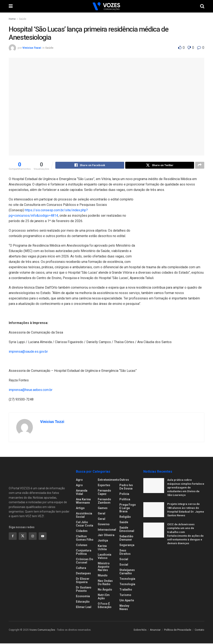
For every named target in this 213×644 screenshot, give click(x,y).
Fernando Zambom (104, 502)
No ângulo (105, 590)
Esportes (104, 486)
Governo (104, 525)
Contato (199, 630)
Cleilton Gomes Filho (85, 539)
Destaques (83, 574)
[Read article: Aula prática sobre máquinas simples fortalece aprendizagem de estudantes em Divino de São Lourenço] (154, 486)
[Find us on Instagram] (33, 537)
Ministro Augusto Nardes (104, 567)
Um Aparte (127, 601)
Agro (79, 480)
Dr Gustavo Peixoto (84, 590)
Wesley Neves (124, 608)
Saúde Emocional (127, 530)
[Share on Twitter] (160, 166)
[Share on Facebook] (90, 166)
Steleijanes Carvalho (127, 572)
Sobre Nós (140, 630)
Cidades (82, 532)
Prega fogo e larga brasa (128, 509)
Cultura (81, 569)
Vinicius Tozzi (32, 48)
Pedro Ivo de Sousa (126, 487)
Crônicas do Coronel (85, 561)
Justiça (103, 541)
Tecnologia (127, 579)
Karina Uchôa (102, 548)
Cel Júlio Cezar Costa (85, 524)
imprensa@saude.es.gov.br (28, 352)
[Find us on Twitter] (23, 537)
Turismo (125, 596)
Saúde (23, 19)
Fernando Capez (104, 493)
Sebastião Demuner (126, 539)
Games (103, 509)
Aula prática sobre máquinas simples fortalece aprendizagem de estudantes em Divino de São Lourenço (186, 488)
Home (12, 19)
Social (124, 560)
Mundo (103, 576)
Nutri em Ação (104, 597)
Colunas (82, 546)
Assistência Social (84, 516)
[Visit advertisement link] (173, 231)
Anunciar (155, 630)
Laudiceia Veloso (105, 557)
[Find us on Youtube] (43, 537)
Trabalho (126, 590)
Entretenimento (108, 480)
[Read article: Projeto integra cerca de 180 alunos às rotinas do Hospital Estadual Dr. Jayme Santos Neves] (154, 510)
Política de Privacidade (178, 630)
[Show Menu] (11, 6)
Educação (83, 602)
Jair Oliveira (106, 536)
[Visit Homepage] (106, 6)
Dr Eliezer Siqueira (83, 581)
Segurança (127, 546)
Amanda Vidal (82, 493)
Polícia (124, 494)
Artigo (80, 509)
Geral (102, 514)
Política (125, 500)
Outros (124, 480)
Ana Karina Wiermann (83, 502)
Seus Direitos (125, 553)
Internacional (107, 530)
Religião (125, 517)
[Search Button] (202, 6)
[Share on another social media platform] (200, 166)
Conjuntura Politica (84, 553)
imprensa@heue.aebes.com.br (31, 390)
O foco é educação (105, 606)
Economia (83, 597)
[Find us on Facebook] (13, 537)
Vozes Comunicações (42, 630)
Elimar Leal (84, 608)
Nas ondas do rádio (105, 583)
